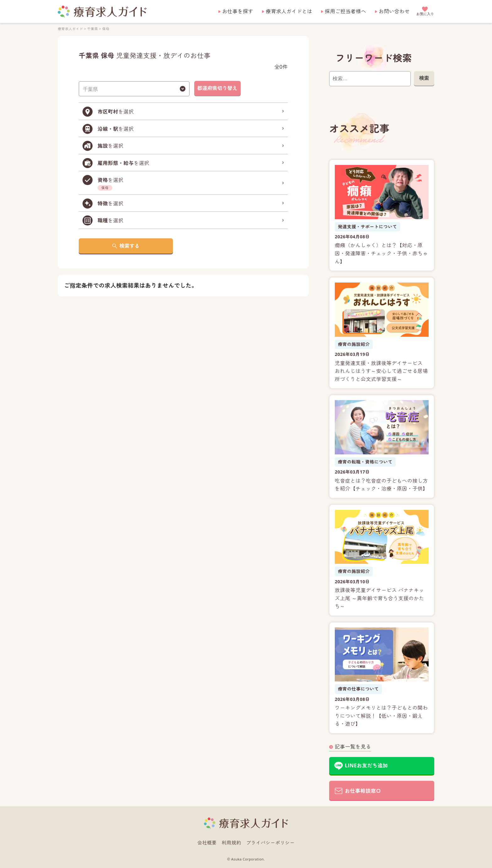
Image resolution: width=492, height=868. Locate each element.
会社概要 (207, 843)
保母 (106, 29)
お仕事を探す (238, 11)
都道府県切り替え (217, 88)
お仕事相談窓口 (363, 791)
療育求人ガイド (70, 29)
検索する (129, 246)
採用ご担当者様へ (345, 11)
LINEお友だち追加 (366, 765)
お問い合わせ (394, 11)
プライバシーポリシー (271, 843)
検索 (424, 78)
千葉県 (93, 29)
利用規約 (232, 843)
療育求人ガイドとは (289, 11)
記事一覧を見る (353, 747)
